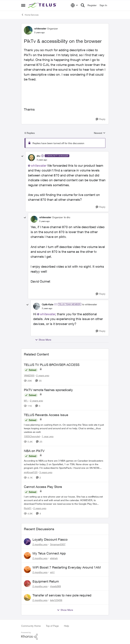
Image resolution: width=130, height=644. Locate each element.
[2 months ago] (40, 544)
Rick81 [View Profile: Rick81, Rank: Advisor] (28, 508)
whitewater (39, 165)
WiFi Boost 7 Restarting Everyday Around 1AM (67, 567)
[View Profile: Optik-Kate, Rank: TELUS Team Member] (37, 306)
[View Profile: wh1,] (27, 570)
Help (66, 626)
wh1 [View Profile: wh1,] (52, 572)
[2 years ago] (42, 375)
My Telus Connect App (49, 553)
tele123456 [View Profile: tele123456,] (56, 600)
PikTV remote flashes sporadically (48, 390)
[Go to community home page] (43, 5)
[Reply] (101, 119)
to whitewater (90, 304)
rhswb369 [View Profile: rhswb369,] (55, 586)
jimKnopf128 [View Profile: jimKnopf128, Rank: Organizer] (31, 472)
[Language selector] (74, 5)
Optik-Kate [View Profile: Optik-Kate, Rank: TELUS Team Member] (48, 304)
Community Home (31, 626)
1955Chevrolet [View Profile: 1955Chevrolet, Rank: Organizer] (32, 436)
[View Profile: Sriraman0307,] (27, 542)
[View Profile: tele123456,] (27, 597)
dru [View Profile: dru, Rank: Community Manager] (38, 156)
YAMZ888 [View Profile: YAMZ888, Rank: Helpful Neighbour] (29, 375)
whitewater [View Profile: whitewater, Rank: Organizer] (40, 28)
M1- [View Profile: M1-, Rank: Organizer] (26, 400)
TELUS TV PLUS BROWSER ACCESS (52, 365)
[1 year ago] (47, 436)
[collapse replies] (22, 156)
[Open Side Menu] (23, 5)
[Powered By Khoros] (65, 636)
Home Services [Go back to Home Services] (30, 15)
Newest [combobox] (100, 133)
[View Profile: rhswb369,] (27, 584)
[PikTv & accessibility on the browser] (42, 160)
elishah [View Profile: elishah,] (54, 558)
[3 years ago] (45, 472)
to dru (67, 217)
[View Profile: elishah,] (27, 556)
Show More (43, 340)
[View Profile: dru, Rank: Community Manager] (31, 158)
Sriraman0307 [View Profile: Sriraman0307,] (58, 544)
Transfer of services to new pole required (62, 595)
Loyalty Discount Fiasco (50, 539)
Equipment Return (46, 581)
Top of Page (52, 626)
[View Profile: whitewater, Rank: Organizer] (28, 30)
